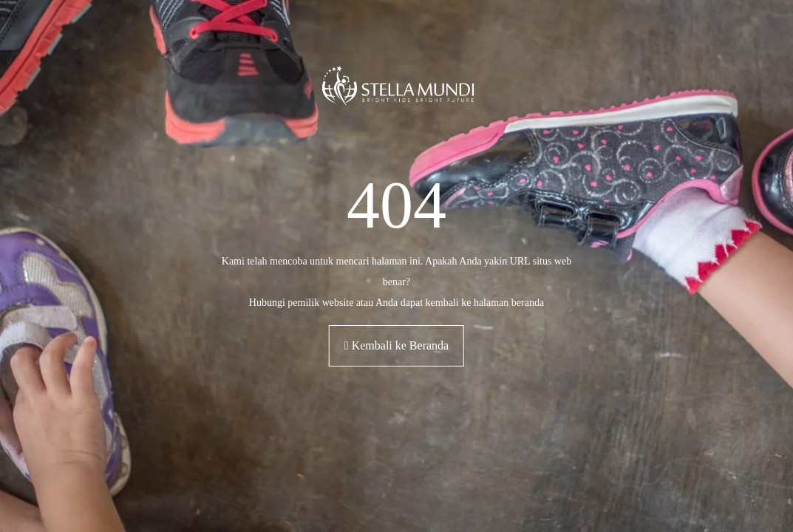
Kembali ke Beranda (396, 345)
